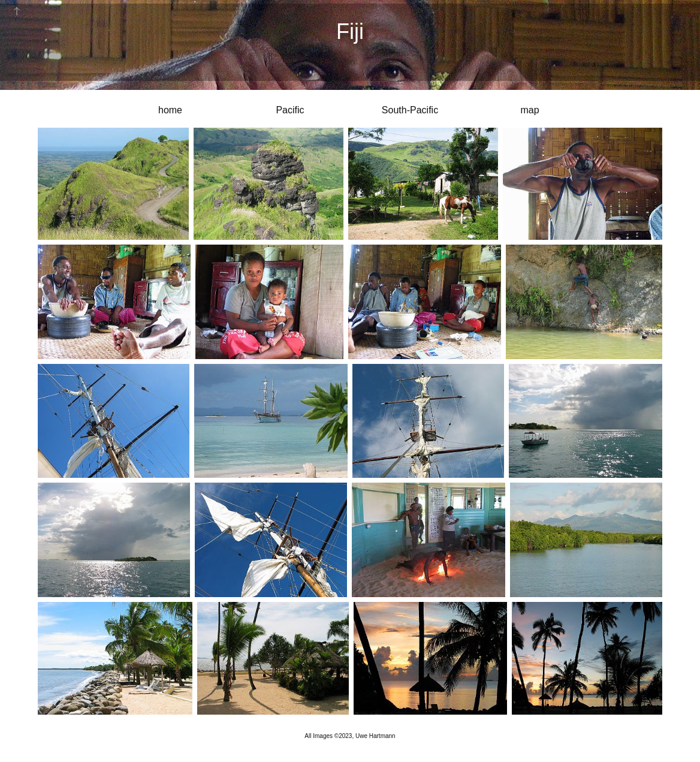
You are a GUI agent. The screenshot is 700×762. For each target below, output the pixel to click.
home (170, 110)
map (529, 110)
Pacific (290, 110)
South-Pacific (410, 110)
